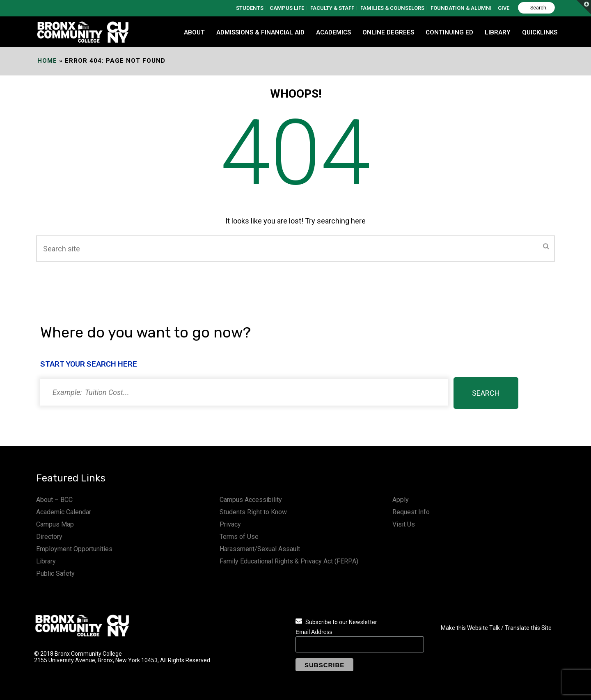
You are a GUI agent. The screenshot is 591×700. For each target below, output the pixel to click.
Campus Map (55, 524)
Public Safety (55, 573)
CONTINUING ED (449, 32)
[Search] (536, 8)
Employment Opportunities (74, 549)
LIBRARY (498, 32)
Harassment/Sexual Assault (260, 549)
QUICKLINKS (540, 32)
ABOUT (194, 32)
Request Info (411, 512)
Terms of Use (239, 537)
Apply (401, 500)
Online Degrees (388, 32)
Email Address (314, 632)
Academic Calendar (64, 512)
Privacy (230, 524)
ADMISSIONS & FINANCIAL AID (260, 32)
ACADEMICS (333, 32)
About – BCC (54, 500)
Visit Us (404, 524)
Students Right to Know (253, 512)
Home (47, 61)
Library (46, 561)
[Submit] (546, 247)
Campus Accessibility (251, 500)
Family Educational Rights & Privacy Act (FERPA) (289, 561)
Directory (49, 537)
